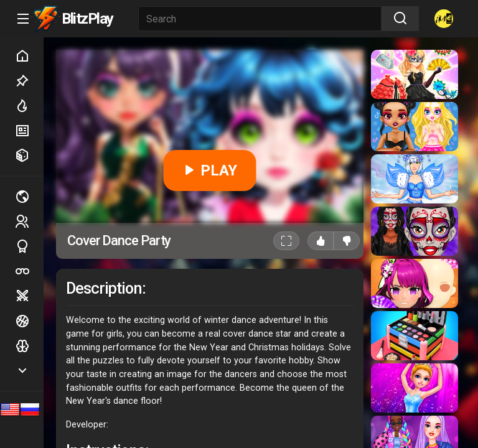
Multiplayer (29, 197)
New (29, 131)
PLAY (209, 170)
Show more (29, 371)
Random (29, 156)
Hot (29, 106)
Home (29, 56)
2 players (29, 221)
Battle (29, 296)
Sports (29, 246)
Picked (29, 81)
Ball (29, 321)
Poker (29, 271)
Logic (29, 346)
